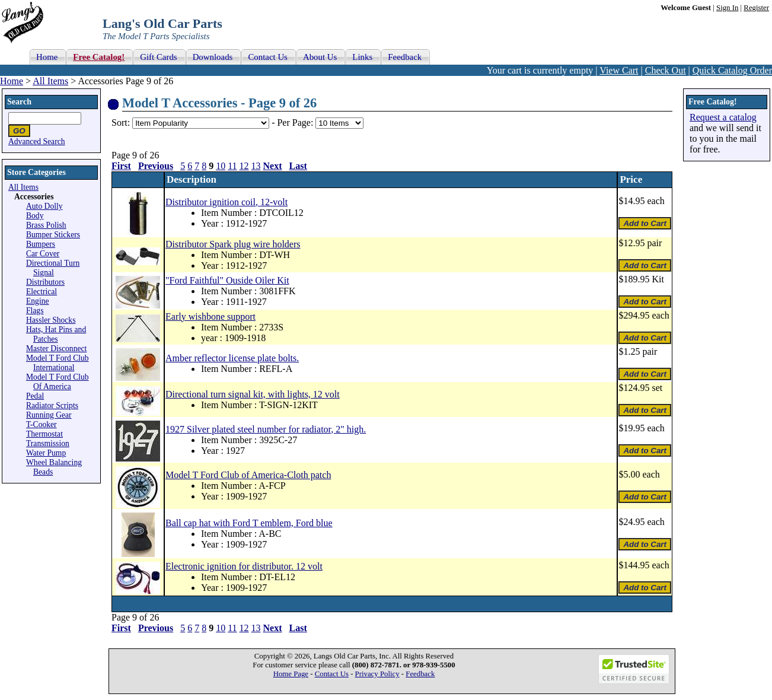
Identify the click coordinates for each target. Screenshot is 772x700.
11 (232, 166)
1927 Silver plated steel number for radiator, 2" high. (266, 429)
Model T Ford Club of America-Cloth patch (248, 475)
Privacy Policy (377, 674)
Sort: (121, 122)
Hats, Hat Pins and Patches (56, 334)
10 (221, 166)
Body (35, 216)
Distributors (45, 282)
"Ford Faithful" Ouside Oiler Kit (227, 280)
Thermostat (44, 434)
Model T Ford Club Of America (58, 382)
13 (256, 166)
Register (756, 8)
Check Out (666, 70)
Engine (38, 301)
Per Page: (296, 122)
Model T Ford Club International (58, 363)
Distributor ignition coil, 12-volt (227, 202)
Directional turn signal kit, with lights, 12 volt (253, 394)
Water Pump (46, 453)
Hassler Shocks (51, 320)
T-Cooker (42, 424)
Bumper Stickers (53, 235)
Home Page (291, 674)
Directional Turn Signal (53, 268)
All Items (50, 81)
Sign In (727, 8)
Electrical (42, 292)
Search (19, 102)
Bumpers (41, 244)
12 (244, 166)
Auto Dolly (44, 206)
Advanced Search (37, 141)
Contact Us (332, 674)
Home (12, 81)
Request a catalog (723, 117)
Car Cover (43, 254)
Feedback (420, 674)
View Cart (619, 70)
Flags (35, 311)
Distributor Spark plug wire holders (233, 244)
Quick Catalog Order (732, 70)
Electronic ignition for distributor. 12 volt (244, 566)
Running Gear (49, 415)
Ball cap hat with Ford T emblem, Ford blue (249, 523)
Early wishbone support (210, 316)
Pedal (35, 396)
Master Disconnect (56, 349)
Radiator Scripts (52, 405)
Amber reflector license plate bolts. (232, 358)
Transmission (48, 443)
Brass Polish (46, 225)
